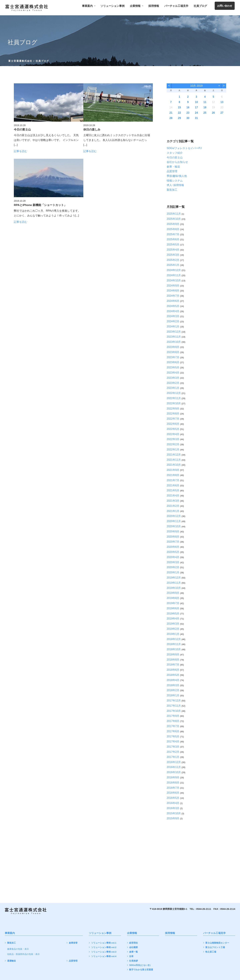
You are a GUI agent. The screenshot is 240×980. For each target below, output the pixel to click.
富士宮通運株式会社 (20, 61)
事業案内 (89, 6)
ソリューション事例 (112, 6)
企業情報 (136, 6)
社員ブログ (200, 6)
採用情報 (154, 6)
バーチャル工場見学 (176, 6)
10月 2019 (196, 86)
